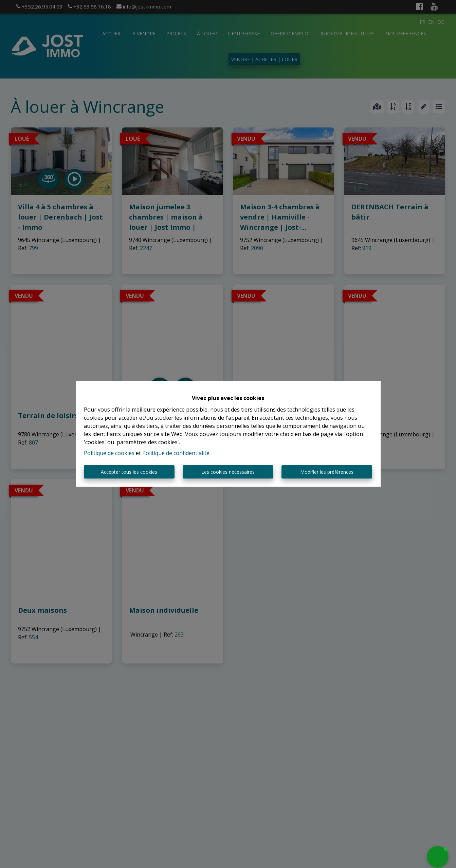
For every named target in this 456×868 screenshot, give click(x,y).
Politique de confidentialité (176, 453)
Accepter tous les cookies (129, 472)
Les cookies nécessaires (228, 472)
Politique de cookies (109, 453)
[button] (438, 857)
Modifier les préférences (327, 472)
